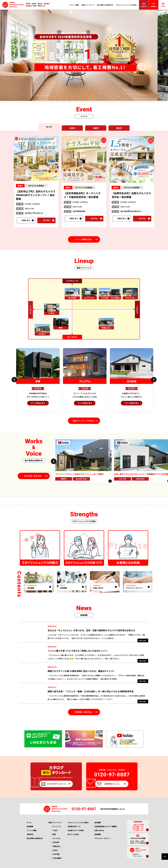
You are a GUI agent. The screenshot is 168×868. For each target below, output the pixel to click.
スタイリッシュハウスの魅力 (78, 822)
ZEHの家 (56, 842)
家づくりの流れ (73, 834)
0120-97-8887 (84, 809)
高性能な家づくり (74, 826)
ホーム (29, 822)
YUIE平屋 (56, 854)
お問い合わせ (99, 830)
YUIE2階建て (57, 858)
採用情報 (98, 834)
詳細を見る (26, 220)
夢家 (54, 834)
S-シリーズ (57, 826)
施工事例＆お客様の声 (105, 5)
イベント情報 (74, 5)
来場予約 (30, 834)
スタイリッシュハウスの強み (126, 5)
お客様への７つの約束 (76, 830)
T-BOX (55, 830)
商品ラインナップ (88, 5)
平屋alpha (56, 846)
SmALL (55, 850)
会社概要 (98, 822)
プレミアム (56, 838)
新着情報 (30, 826)
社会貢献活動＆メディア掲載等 (106, 826)
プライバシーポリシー (102, 838)
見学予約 (46, 220)
